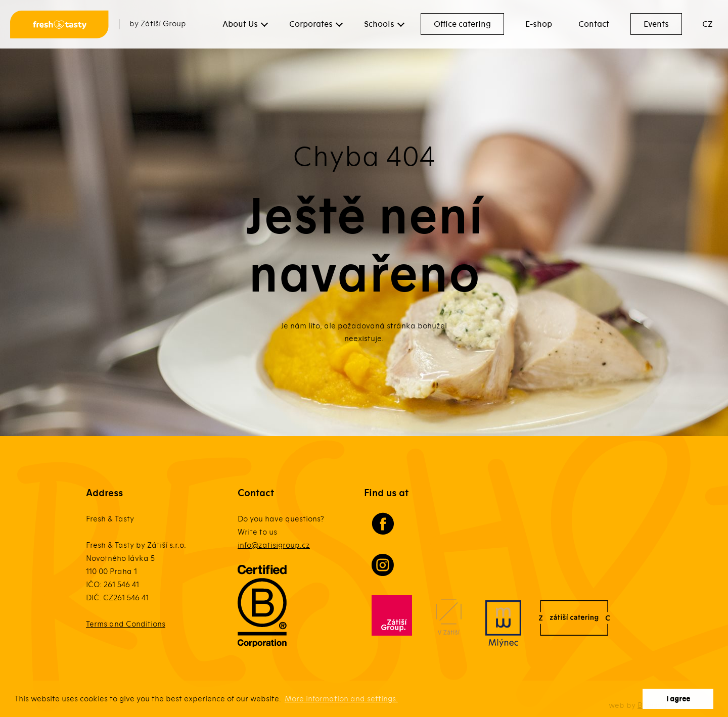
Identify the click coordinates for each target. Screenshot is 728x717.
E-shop (539, 24)
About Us (240, 24)
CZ (708, 24)
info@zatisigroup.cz (274, 545)
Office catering (462, 24)
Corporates (311, 24)
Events (656, 24)
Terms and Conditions (126, 624)
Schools (379, 24)
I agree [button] (678, 699)
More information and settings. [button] (341, 699)
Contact (594, 24)
